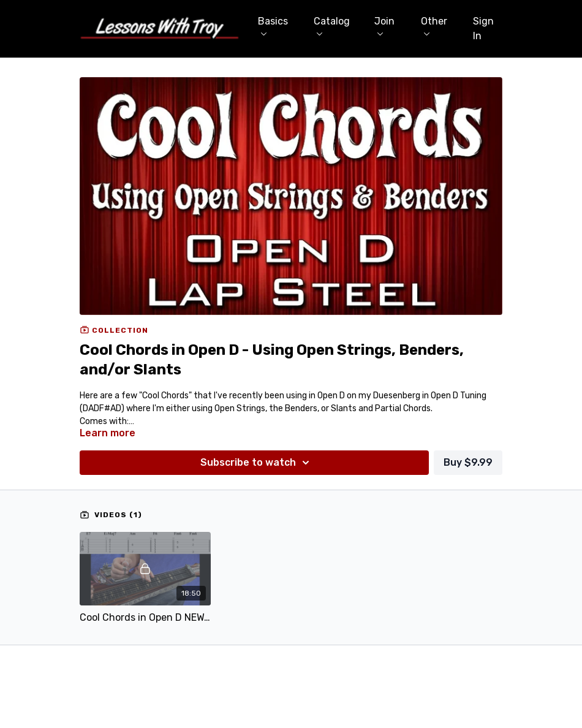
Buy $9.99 (468, 462)
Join (384, 25)
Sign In (483, 28)
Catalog (332, 25)
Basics (273, 25)
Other (434, 25)
